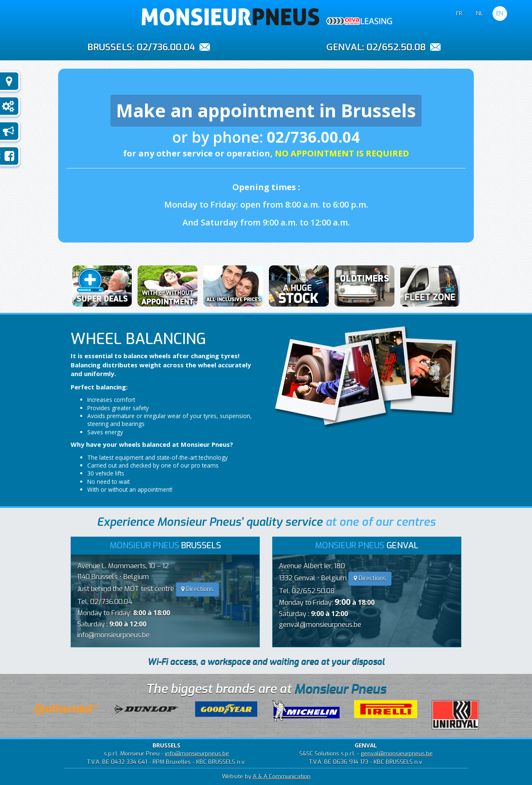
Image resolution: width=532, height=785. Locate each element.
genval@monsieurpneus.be (320, 625)
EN (500, 13)
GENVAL (344, 47)
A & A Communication (282, 776)
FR (459, 13)
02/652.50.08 (396, 47)
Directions (197, 589)
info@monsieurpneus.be (113, 635)
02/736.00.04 (166, 47)
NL (479, 13)
